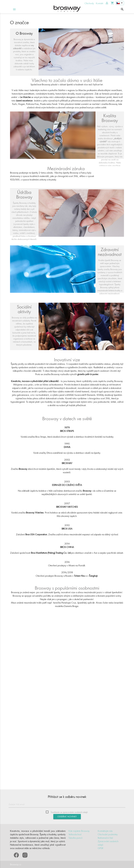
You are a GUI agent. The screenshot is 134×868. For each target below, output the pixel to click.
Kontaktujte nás (105, 831)
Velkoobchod (75, 834)
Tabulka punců (75, 838)
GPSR (100, 848)
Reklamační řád (105, 838)
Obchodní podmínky (108, 834)
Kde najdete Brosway (79, 831)
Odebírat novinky (67, 816)
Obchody (89, 3)
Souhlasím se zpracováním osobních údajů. (70, 812)
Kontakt (100, 3)
